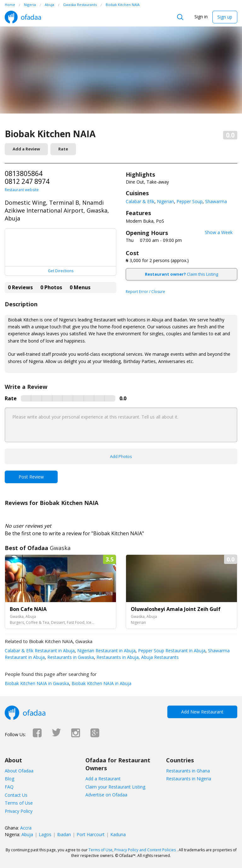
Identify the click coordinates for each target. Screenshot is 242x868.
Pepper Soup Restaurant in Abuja (171, 651)
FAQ (9, 787)
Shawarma (216, 201)
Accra (26, 828)
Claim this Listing (181, 274)
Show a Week (219, 232)
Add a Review (26, 149)
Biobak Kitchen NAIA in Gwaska (37, 683)
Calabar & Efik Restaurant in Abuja (40, 651)
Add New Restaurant (202, 712)
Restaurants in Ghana (188, 771)
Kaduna (118, 834)
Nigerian (165, 201)
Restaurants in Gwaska (70, 657)
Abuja (27, 834)
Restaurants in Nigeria (189, 779)
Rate (63, 149)
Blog (9, 779)
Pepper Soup (190, 201)
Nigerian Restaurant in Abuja (106, 651)
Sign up (225, 17)
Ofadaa (23, 17)
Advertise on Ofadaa (106, 795)
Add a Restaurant (103, 779)
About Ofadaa (19, 771)
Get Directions (61, 271)
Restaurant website (22, 190)
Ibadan (64, 834)
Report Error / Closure (145, 292)
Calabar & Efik (140, 201)
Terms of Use (19, 803)
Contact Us (16, 795)
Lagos (45, 834)
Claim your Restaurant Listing (115, 787)
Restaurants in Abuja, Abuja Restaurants (137, 657)
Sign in (201, 17)
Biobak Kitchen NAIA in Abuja (101, 683)
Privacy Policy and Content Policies (145, 850)
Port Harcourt (91, 834)
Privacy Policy (19, 811)
